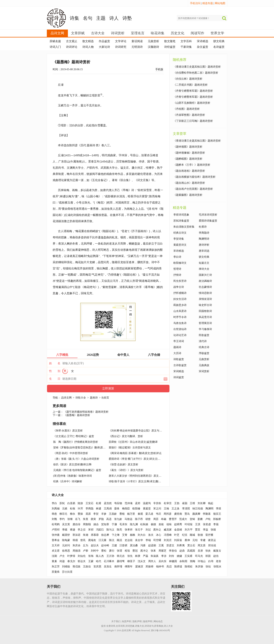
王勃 (177, 503)
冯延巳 (100, 530)
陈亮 (119, 530)
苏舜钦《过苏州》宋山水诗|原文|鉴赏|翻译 (133, 442)
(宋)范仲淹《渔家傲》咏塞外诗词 (72, 476)
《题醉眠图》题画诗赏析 (188, 159)
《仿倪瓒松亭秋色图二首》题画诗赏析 (196, 73)
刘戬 (54, 519)
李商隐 (90, 509)
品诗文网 (57, 33)
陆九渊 (134, 524)
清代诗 (203, 341)
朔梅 (193, 561)
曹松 (104, 551)
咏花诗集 (158, 33)
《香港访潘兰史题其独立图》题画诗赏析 (197, 67)
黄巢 (54, 561)
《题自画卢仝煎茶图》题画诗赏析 (193, 189)
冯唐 (143, 545)
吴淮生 (108, 567)
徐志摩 (105, 535)
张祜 (208, 567)
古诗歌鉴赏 (180, 365)
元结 (195, 540)
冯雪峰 (168, 535)
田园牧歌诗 (205, 311)
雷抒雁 (209, 535)
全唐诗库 (111, 626)
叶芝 (177, 535)
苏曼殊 (56, 572)
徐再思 (66, 551)
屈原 (88, 514)
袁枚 (161, 524)
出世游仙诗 (180, 329)
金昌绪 (178, 530)
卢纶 (208, 519)
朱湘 (86, 535)
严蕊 (146, 556)
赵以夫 (95, 545)
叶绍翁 (189, 524)
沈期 (54, 556)
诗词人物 (88, 47)
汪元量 (102, 540)
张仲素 (56, 535)
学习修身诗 (205, 329)
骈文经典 (219, 41)
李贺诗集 (179, 239)
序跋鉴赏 (204, 353)
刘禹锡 (56, 509)
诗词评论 (72, 47)
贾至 (198, 530)
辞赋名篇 (55, 41)
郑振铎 (150, 567)
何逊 (62, 561)
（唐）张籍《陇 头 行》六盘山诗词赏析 (76, 459)
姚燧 (179, 556)
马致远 (128, 519)
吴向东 (162, 561)
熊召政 (77, 567)
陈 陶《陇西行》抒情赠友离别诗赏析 (76, 442)
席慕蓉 (95, 535)
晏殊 (117, 509)
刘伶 (172, 556)
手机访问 (195, 3)
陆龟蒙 (66, 540)
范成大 (183, 519)
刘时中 (95, 551)
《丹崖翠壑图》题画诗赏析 (189, 115)
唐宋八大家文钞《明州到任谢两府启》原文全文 (136, 476)
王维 (192, 503)
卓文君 (56, 551)
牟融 (164, 519)
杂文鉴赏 (203, 47)
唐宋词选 (204, 251)
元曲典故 (204, 365)
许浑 (139, 287)
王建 (114, 545)
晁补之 (157, 530)
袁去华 (139, 540)
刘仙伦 (82, 556)
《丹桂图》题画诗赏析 (187, 109)
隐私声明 (137, 621)
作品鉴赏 (104, 41)
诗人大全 (58, 495)
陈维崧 (189, 567)
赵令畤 (105, 545)
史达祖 (129, 540)
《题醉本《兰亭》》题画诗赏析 (192, 165)
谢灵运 (212, 540)
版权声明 (148, 621)
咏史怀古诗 (205, 305)
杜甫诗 (203, 227)
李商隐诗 (204, 233)
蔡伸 (187, 540)
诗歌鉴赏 (179, 359)
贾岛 (187, 514)
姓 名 (55, 363)
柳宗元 (63, 514)
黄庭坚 (147, 509)
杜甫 (99, 503)
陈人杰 (100, 556)
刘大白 (142, 535)
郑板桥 (217, 519)
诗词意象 (130, 626)
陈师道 (178, 567)
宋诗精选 (203, 41)
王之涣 (175, 509)
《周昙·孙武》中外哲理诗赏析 (71, 453)
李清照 (186, 509)
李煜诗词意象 (181, 215)
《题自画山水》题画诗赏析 (189, 183)
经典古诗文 (180, 233)
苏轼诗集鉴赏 (181, 221)
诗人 (114, 18)
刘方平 (189, 530)
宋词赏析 (204, 371)
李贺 (96, 514)
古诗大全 (98, 33)
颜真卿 (196, 514)
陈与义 (110, 530)
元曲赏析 (153, 41)
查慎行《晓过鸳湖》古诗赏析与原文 (130, 448)
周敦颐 (87, 524)
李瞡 (65, 530)
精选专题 (208, 3)
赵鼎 (182, 551)
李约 (62, 519)
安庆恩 (97, 567)
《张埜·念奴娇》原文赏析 (124, 465)
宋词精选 (179, 371)
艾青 (125, 535)
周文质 (202, 545)
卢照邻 (56, 530)
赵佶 (216, 556)
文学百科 (186, 41)
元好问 (66, 545)
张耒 (153, 551)
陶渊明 (209, 509)
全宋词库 (120, 626)
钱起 (211, 503)
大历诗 (177, 353)
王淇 (198, 524)
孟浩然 (108, 503)
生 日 (55, 379)
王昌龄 (113, 514)
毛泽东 (123, 524)
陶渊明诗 (204, 239)
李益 (206, 530)
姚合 (96, 524)
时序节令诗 (180, 317)
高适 (109, 519)
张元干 (139, 530)
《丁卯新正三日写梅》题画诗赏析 (193, 121)
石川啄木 (109, 561)
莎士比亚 (67, 572)
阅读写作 (197, 33)
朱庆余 (77, 545)
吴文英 (66, 524)
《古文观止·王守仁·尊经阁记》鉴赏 (74, 436)
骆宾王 (217, 514)
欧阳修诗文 (180, 263)
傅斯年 (129, 567)
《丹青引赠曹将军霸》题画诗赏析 (193, 91)
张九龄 (118, 519)
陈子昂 (139, 519)
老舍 (219, 561)
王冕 (161, 545)
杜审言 (168, 503)
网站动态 (158, 621)
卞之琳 (116, 535)
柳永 (73, 514)
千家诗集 (186, 47)
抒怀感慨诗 (180, 293)
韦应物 (118, 503)
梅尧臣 (126, 509)
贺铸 (192, 519)
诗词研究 (121, 47)
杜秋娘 (144, 524)
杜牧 (73, 509)
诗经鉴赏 (170, 47)
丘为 (86, 545)
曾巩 (83, 540)
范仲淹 (129, 503)
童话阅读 (137, 41)
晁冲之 (144, 551)
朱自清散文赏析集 (184, 227)
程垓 (127, 551)
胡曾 (148, 519)
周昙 (156, 519)
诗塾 (127, 18)
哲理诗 (177, 269)
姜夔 (200, 519)
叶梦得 (71, 556)
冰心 (159, 535)
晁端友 (92, 540)
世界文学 (217, 33)
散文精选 (88, 41)
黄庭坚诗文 (180, 245)
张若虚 (207, 524)
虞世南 (178, 514)
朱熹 (86, 519)
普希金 (56, 540)
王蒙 (91, 561)
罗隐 (101, 519)
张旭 (91, 556)
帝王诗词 (179, 341)
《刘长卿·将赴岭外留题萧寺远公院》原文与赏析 (137, 431)
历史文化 (178, 33)
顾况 (119, 540)
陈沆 (112, 540)
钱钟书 (160, 567)
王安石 (90, 503)
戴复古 (217, 551)
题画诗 (91, 145)
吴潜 (200, 551)
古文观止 (72, 41)
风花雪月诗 (205, 317)
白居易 (71, 503)
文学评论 (121, 41)
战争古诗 (179, 287)
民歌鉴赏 (204, 335)
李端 (148, 540)
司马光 (199, 556)
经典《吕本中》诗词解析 (68, 481)
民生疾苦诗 (180, 281)
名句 (88, 18)
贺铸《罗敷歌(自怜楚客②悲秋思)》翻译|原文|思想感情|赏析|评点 (91, 448)
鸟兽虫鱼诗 (180, 323)
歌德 (200, 535)
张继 (70, 519)
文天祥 (56, 545)
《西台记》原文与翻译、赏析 (126, 436)
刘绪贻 (66, 567)
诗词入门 (55, 47)
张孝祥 (129, 530)
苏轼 (62, 503)
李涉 (164, 556)
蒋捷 (73, 530)
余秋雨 (183, 561)
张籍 (213, 530)
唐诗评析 (204, 245)
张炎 (208, 551)
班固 (208, 556)
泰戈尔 (71, 561)
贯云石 (191, 545)
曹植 (122, 514)
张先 (130, 556)
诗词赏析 (118, 33)
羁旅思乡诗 (180, 305)
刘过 (148, 530)
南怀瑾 (118, 567)
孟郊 (138, 503)
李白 (54, 503)
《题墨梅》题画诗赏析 (77, 415)
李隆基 (207, 514)
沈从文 (142, 561)
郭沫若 (77, 535)
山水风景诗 (180, 311)
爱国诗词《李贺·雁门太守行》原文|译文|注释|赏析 (137, 459)
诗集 (74, 18)
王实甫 (188, 556)
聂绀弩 (121, 561)
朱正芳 (56, 567)
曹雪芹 (173, 519)
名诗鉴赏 (219, 47)
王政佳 (87, 567)
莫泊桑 (134, 545)
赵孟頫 (152, 545)
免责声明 (126, 621)
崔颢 (185, 503)
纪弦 (185, 535)
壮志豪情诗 (205, 287)
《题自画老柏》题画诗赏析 (189, 171)
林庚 (138, 556)
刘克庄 (168, 540)
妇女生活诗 (180, 299)
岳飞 (78, 519)
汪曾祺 (123, 545)
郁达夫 (82, 561)
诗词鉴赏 (179, 377)
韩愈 (54, 514)
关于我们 (116, 621)
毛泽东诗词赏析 (208, 215)
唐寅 (93, 519)
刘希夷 (181, 545)
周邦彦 (168, 514)
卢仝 (62, 556)
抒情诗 (177, 275)
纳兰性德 (198, 509)
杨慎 (153, 524)
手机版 (159, 69)
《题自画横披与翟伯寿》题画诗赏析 (194, 177)
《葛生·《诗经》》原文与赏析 (126, 470)
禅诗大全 (204, 269)
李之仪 (82, 530)
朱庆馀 (199, 567)
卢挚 (86, 551)
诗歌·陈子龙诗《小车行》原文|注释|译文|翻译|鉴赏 (138, 481)
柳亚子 (131, 561)
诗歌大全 (81, 398)
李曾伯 (173, 551)
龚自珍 (77, 524)
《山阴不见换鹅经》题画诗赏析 (192, 103)
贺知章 (105, 524)
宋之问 (157, 509)
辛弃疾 (157, 503)
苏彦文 (170, 545)
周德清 (77, 551)
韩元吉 (121, 556)
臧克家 (168, 530)
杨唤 (133, 535)
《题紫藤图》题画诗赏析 (188, 195)
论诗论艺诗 (180, 335)
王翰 (166, 509)
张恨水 (217, 567)
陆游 (78, 287)
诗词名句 (149, 626)
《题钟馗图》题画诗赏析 (188, 147)
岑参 (104, 514)
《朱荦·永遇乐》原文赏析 (68, 431)
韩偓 (75, 540)
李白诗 (177, 257)
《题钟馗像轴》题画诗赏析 (189, 153)
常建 (203, 540)
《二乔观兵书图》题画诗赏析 (191, 85)
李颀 (216, 524)
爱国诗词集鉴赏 (208, 221)
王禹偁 (108, 509)
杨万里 (131, 514)
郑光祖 (212, 545)
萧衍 (112, 551)
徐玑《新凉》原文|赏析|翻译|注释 (72, 465)
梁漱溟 (139, 567)
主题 (101, 18)
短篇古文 (204, 263)
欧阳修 (136, 509)
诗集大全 (140, 626)
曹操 (80, 514)
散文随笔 (170, 41)
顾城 (192, 535)
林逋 (99, 509)
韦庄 (159, 514)
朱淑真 (155, 556)
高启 (169, 567)
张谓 (119, 551)
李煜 (219, 509)
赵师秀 (178, 524)
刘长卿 (202, 503)
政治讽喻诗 (205, 281)
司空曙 (157, 540)
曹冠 (135, 551)
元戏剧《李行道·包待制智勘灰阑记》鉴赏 (77, 470)
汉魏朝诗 (153, 47)
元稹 (65, 509)
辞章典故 (159, 626)
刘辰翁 (178, 540)
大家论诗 (104, 47)
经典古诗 (204, 347)
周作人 (152, 561)
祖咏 (169, 524)
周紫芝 (162, 551)
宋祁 (91, 530)
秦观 (140, 514)
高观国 (191, 551)
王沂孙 (110, 556)
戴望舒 (66, 535)
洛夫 (151, 535)
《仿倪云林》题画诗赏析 (188, 79)
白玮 (211, 561)
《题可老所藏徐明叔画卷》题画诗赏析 (86, 412)
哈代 (99, 561)
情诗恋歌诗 (205, 293)
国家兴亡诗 (205, 275)
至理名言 (138, 33)
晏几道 (149, 514)
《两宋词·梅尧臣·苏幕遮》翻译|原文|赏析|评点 (135, 453)
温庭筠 (147, 503)
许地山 (202, 561)
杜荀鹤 (56, 524)
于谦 (114, 524)
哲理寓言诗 (205, 323)
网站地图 (220, 3)
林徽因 (173, 561)
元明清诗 (137, 47)
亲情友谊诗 (205, 299)
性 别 (55, 371)
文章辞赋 (78, 33)
